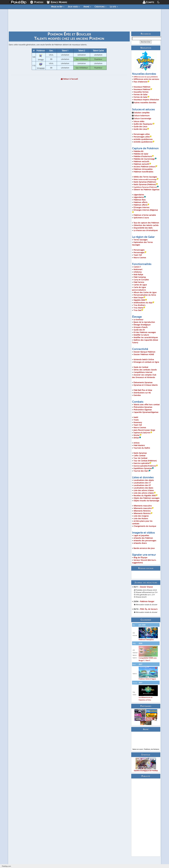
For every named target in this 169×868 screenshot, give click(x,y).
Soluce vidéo (139, 121)
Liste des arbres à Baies (144, 490)
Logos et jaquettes (141, 535)
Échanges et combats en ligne (146, 362)
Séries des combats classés (145, 370)
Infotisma (138, 272)
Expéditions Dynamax (144, 468)
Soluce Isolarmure (141, 116)
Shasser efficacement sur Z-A (146, 592)
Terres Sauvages (141, 240)
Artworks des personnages (145, 541)
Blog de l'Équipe (140, 558)
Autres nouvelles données (144, 103)
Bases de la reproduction (144, 322)
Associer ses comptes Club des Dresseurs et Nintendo (144, 376)
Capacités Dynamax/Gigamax (146, 412)
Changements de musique (145, 526)
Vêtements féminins (142, 511)
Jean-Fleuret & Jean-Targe (144, 430)
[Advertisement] (146, 817)
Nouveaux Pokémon (142, 87)
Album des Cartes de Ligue (145, 292)
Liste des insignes (141, 516)
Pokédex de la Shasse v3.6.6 (146, 590)
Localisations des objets (144, 480)
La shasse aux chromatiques (146, 230)
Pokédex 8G (138, 151)
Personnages (139, 250)
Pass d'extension (142, 82)
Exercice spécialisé (142, 463)
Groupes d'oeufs (141, 327)
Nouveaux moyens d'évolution (146, 100)
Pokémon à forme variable (145, 215)
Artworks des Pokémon (143, 538)
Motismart (138, 269)
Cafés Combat (139, 456)
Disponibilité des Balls (143, 228)
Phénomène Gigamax (143, 410)
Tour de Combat (140, 458)
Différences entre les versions (146, 79)
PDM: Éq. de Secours (149, 609)
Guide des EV (139, 330)
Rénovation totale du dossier (147, 605)
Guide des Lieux (140, 127)
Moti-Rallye (138, 275)
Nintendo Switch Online (144, 359)
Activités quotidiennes (143, 139)
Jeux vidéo (74, 7)
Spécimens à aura (141, 218)
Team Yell (138, 255)
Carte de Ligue (139, 289)
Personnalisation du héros (145, 295)
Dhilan (137, 438)
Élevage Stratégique (142, 325)
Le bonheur (138, 320)
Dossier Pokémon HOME (144, 354)
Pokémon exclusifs (141, 161)
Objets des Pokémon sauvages (146, 498)
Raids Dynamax (140, 453)
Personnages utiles (142, 134)
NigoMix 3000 (140, 300)
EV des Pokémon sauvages (145, 332)
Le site (114, 7)
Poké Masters (139, 445)
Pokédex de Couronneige (145, 159)
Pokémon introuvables (143, 169)
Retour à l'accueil (69, 79)
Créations (100, 7)
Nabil (136, 417)
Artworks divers (140, 543)
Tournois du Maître (142, 448)
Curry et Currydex (141, 280)
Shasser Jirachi (141, 597)
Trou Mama (139, 308)
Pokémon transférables (143, 172)
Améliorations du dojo (144, 303)
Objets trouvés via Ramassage (146, 501)
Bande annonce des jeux (144, 548)
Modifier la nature (141, 335)
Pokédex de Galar (141, 154)
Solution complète (141, 113)
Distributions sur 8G (142, 393)
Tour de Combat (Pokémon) (145, 461)
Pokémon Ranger (147, 601)
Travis (136, 420)
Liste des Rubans (141, 518)
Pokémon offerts (140, 202)
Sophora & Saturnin (143, 433)
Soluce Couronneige (142, 118)
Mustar (138, 435)
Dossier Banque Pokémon (144, 352)
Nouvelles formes (141, 92)
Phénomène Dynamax (143, 407)
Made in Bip (58, 7)
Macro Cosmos (140, 258)
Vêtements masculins (143, 506)
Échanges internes (141, 207)
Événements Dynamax (143, 382)
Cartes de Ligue (140, 285)
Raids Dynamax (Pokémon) (145, 182)
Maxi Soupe (139, 297)
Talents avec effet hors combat (147, 405)
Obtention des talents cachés (146, 225)
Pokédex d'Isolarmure (144, 156)
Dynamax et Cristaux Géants (146, 385)
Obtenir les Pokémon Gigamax (146, 190)
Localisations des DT (142, 485)
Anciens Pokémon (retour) (145, 167)
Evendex (137, 395)
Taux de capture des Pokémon (146, 223)
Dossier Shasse (146, 587)
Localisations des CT (142, 483)
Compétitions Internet (143, 372)
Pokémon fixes (140, 200)
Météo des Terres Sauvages (145, 177)
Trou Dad (138, 310)
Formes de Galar (141, 94)
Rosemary (138, 422)
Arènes (137, 443)
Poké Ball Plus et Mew (143, 390)
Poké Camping (140, 277)
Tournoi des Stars (142, 471)
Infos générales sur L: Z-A (145, 595)
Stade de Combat (141, 367)
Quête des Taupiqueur (144, 124)
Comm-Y (137, 267)
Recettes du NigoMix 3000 (145, 495)
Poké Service (139, 282)
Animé (87, 7)
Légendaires (139, 195)
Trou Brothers (139, 305)
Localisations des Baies (143, 488)
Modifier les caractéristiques (146, 337)
